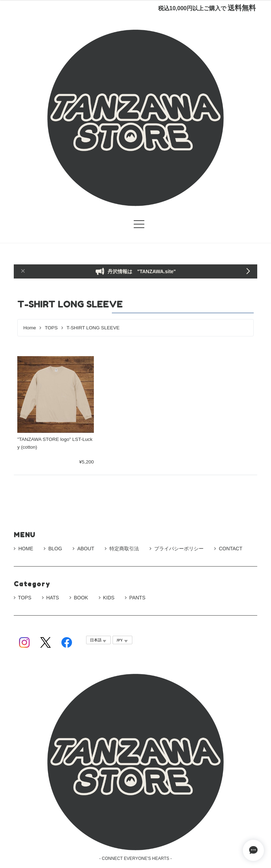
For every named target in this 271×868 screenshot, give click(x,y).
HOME (23, 549)
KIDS (109, 598)
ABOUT (83, 549)
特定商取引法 (122, 549)
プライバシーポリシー (177, 549)
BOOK (81, 598)
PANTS (137, 598)
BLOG (53, 549)
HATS (53, 598)
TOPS (51, 328)
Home (30, 328)
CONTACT (228, 549)
